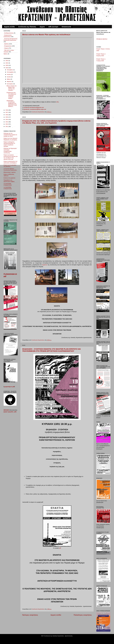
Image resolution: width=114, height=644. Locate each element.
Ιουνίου (9, 77)
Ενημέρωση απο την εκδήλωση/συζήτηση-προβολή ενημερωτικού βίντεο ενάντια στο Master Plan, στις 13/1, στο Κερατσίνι (56, 122)
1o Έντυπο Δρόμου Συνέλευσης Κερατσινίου (10, 169)
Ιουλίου (9, 74)
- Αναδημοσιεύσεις (9, 33)
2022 (7, 63)
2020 (7, 65)
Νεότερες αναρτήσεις (30, 615)
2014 (7, 119)
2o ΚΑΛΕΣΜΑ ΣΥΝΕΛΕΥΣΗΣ (8, 184)
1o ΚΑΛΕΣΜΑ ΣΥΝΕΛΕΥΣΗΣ (8, 188)
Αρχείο (42, 27)
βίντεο (40, 169)
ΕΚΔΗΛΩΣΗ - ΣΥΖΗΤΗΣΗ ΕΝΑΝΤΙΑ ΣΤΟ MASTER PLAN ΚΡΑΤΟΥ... (12, 104)
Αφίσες (5, 54)
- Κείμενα (6, 48)
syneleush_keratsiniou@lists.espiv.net (35, 109)
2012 (7, 124)
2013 (7, 122)
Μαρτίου (9, 81)
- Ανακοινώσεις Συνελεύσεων (8, 36)
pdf (60, 548)
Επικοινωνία (66, 27)
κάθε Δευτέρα (53, 27)
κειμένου (45, 265)
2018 (7, 110)
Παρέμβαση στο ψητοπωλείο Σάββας (9, 181)
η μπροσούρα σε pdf (9, 387)
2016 (7, 115)
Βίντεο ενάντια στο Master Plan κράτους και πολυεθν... (12, 88)
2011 (7, 126)
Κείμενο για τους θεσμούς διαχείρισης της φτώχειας (10, 139)
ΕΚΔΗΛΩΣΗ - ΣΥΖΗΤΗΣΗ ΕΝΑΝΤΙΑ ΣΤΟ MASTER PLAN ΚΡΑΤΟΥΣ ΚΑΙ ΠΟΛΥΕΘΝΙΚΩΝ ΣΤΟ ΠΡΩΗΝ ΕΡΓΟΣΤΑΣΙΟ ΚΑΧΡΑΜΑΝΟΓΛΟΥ (52, 350)
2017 (7, 112)
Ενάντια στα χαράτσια (9, 178)
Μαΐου (9, 79)
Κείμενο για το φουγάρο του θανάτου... (10, 166)
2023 (7, 61)
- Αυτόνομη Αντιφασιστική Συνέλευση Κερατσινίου (10, 39)
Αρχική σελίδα (9, 27)
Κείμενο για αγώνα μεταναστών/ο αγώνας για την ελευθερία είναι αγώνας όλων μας (11, 157)
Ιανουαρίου (10, 84)
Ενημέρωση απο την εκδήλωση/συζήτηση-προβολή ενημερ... (11, 95)
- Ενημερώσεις (8, 46)
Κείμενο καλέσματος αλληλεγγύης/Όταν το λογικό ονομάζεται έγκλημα (9, 144)
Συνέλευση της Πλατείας (27, 27)
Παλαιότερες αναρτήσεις (83, 615)
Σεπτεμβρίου (11, 72)
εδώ (57, 102)
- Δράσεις (6, 44)
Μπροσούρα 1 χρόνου (10, 172)
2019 (7, 68)
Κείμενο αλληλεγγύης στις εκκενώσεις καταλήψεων (11, 162)
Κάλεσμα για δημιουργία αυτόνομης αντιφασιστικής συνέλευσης (10, 151)
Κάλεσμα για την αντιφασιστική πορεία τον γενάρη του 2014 (10, 135)
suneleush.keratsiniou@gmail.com (34, 107)
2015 (7, 117)
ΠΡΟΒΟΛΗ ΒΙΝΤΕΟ (102, 39)
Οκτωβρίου (10, 70)
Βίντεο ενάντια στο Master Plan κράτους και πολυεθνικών (46, 35)
